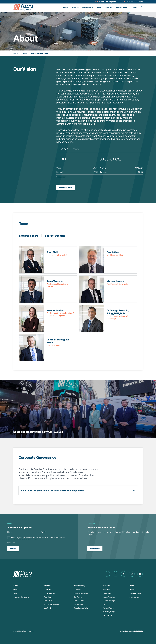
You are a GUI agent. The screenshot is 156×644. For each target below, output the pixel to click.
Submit (13, 549)
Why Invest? (107, 590)
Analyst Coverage (109, 601)
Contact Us (134, 598)
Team (25, 53)
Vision (16, 53)
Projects (75, 7)
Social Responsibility (81, 608)
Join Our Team (122, 7)
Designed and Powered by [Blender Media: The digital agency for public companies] (131, 631)
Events (105, 604)
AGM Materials (108, 616)
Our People (78, 597)
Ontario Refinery (50, 593)
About (66, 7)
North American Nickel (52, 604)
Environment (78, 604)
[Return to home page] (23, 7)
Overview (47, 590)
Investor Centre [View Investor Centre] (66, 188)
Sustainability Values (81, 593)
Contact (134, 7)
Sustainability (88, 7)
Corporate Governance (40, 53)
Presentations (107, 593)
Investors (108, 7)
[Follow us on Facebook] (124, 574)
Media (132, 590)
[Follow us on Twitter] (116, 574)
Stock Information (109, 597)
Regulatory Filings (109, 612)
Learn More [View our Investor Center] (95, 549)
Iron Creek (48, 608)
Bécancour (48, 601)
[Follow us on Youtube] (140, 574)
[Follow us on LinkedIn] (107, 574)
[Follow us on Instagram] (132, 574)
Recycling (47, 597)
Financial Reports (108, 608)
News (99, 7)
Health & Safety (79, 601)
